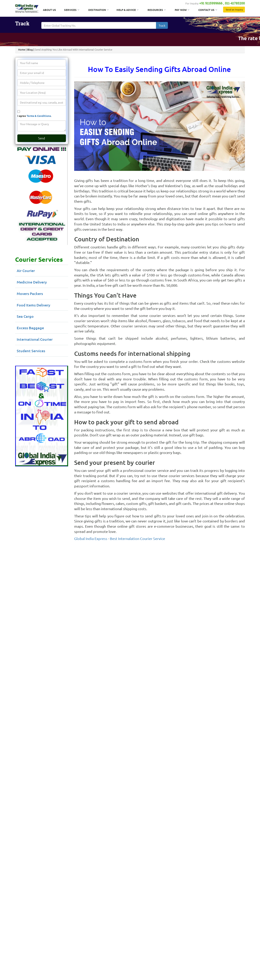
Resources (157, 10)
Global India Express (91, 538)
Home (22, 49)
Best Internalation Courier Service (137, 538)
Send (42, 138)
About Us (49, 10)
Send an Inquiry (234, 10)
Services (72, 10)
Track (162, 25)
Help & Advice (127, 10)
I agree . (34, 116)
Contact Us (208, 10)
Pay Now (182, 10)
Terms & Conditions (39, 116)
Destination (98, 10)
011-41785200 (235, 3)
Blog (30, 49)
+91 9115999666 (211, 3)
